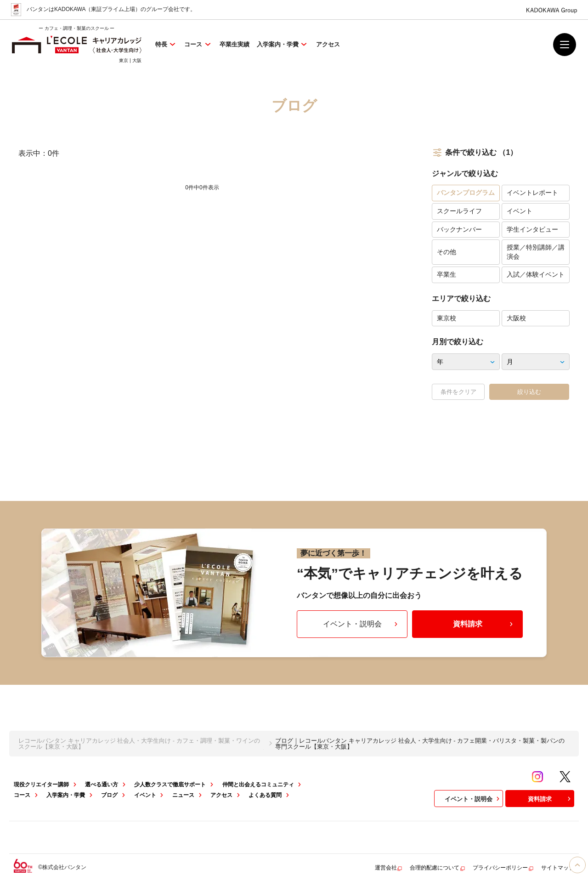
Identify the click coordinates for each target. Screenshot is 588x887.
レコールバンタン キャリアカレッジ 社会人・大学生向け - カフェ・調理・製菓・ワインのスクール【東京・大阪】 (139, 744)
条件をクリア (458, 392)
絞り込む (529, 392)
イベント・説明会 (362, 624)
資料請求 (484, 624)
